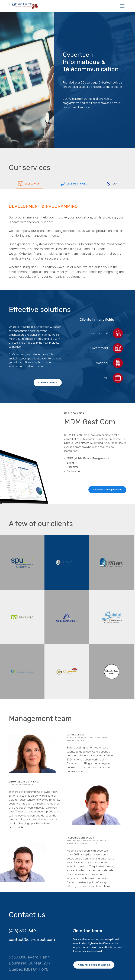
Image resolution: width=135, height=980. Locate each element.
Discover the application (107, 490)
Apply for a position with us (94, 965)
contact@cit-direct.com (32, 939)
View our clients (48, 382)
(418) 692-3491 (23, 931)
